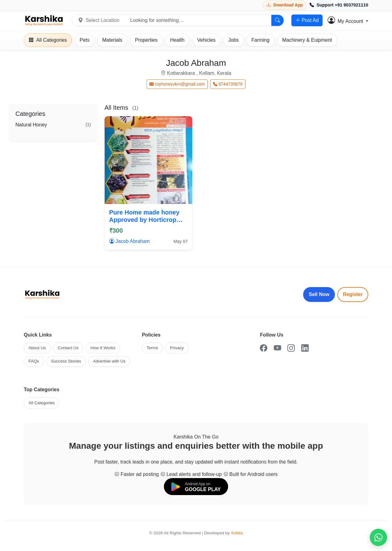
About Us (37, 348)
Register (353, 294)
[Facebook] (264, 348)
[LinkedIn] (305, 348)
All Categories (42, 403)
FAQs (34, 361)
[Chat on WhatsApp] (378, 537)
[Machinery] (307, 40)
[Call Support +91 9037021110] (339, 5)
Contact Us (68, 348)
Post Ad (307, 20)
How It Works (103, 348)
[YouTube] (277, 348)
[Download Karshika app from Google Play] (285, 5)
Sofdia (237, 533)
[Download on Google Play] (196, 487)
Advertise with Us (109, 361)
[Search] (277, 20)
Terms (152, 348)
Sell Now (319, 294)
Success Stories (66, 361)
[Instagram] (291, 348)
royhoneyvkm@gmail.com (177, 84)
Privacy (177, 348)
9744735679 (228, 84)
